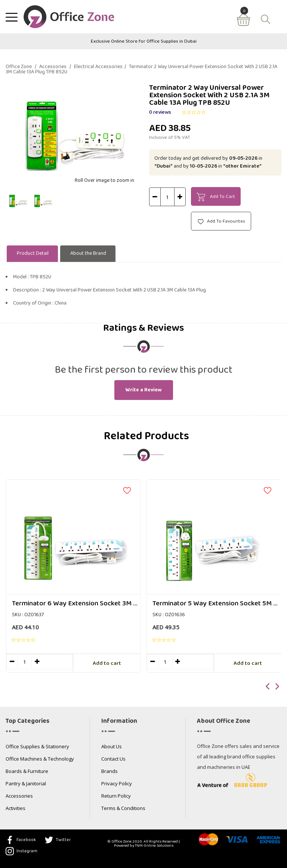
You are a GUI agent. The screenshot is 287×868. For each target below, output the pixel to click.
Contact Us (113, 759)
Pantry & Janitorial (26, 784)
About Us (112, 747)
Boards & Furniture (27, 772)
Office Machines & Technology (40, 759)
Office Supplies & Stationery (37, 747)
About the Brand (88, 253)
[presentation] (268, 687)
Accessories (55, 67)
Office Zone (21, 67)
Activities (16, 809)
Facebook (21, 840)
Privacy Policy (117, 784)
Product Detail (33, 253)
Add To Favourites (221, 221)
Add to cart (107, 663)
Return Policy (116, 796)
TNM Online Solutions (154, 846)
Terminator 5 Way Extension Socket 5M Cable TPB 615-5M (217, 604)
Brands (109, 772)
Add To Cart (216, 197)
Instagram (21, 851)
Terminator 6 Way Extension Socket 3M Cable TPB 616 (76, 604)
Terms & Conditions (123, 809)
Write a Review (144, 390)
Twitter (58, 840)
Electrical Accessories (100, 67)
